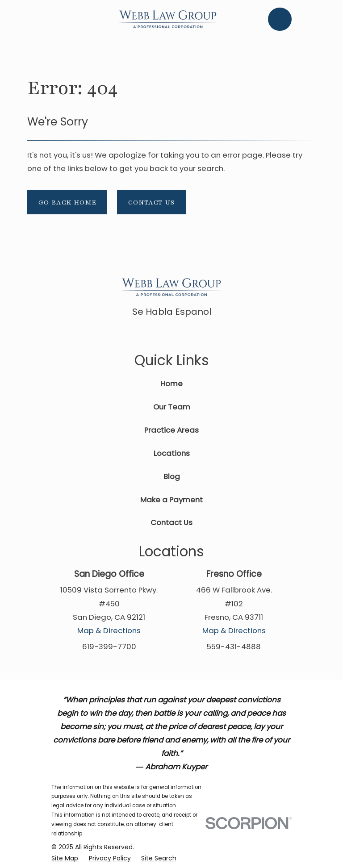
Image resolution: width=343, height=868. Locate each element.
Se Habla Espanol (172, 312)
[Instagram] (222, 333)
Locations (172, 453)
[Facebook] (121, 333)
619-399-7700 (109, 647)
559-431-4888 (234, 647)
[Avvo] (141, 333)
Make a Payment (171, 500)
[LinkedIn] (182, 333)
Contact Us (151, 202)
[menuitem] (65, 858)
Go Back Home (67, 202)
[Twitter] (202, 333)
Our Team (172, 407)
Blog (172, 476)
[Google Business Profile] (161, 333)
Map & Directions (109, 630)
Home (171, 384)
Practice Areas (171, 430)
